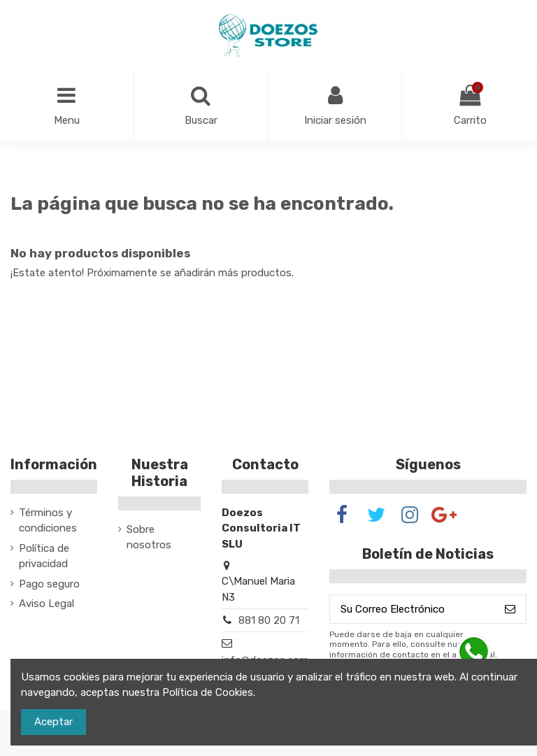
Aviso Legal (46, 604)
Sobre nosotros (149, 537)
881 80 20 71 (269, 620)
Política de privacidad (44, 556)
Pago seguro (49, 584)
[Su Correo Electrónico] (412, 609)
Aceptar (53, 722)
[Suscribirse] (510, 609)
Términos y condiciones (48, 521)
